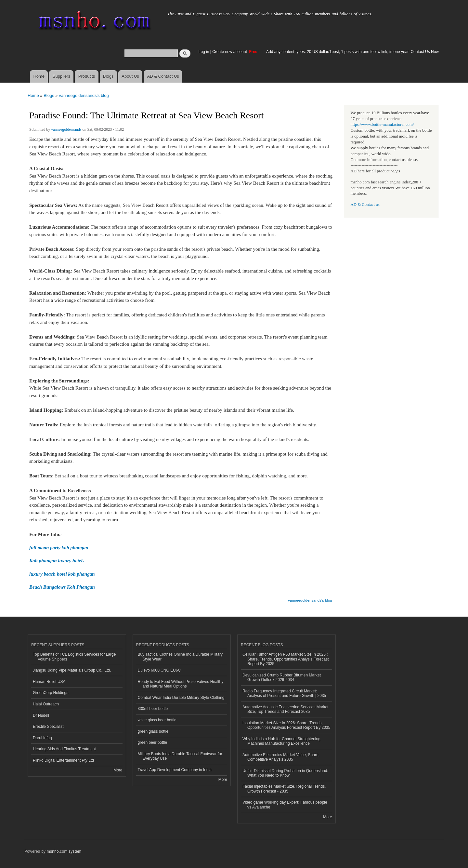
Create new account (230, 52)
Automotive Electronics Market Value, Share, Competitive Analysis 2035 (281, 757)
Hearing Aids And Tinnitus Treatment (64, 749)
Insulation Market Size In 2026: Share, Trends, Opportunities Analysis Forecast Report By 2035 (286, 725)
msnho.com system (64, 851)
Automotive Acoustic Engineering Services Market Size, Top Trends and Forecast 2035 (285, 709)
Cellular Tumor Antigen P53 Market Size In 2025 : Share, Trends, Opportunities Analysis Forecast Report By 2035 (286, 659)
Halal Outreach (46, 704)
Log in (204, 52)
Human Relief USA (49, 682)
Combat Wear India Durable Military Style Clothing (181, 698)
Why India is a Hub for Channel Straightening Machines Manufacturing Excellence (281, 741)
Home (39, 76)
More (118, 770)
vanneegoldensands (66, 129)
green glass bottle (153, 731)
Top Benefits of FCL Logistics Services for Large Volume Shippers (74, 657)
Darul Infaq (42, 738)
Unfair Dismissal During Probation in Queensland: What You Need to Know (285, 773)
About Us (130, 76)
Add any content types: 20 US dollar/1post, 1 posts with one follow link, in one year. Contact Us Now (352, 52)
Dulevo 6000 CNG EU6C (159, 670)
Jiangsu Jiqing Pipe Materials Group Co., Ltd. (72, 670)
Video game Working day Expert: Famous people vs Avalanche (285, 805)
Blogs (108, 76)
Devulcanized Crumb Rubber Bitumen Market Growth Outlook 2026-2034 (282, 677)
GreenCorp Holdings (51, 693)
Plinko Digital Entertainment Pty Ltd (63, 760)
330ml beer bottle (153, 709)
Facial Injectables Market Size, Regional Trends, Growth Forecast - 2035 (284, 789)
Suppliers (61, 76)
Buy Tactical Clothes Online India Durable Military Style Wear (180, 657)
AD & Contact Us (163, 76)
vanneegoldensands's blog (84, 95)
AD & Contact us (365, 205)
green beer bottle (153, 742)
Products (87, 76)
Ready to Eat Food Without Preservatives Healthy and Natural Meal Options (181, 684)
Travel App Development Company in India (175, 770)
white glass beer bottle (157, 720)
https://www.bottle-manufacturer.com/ (382, 125)
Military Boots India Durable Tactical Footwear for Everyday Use (180, 756)
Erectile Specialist (48, 727)
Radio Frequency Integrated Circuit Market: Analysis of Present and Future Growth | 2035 (284, 693)
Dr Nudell (41, 715)
